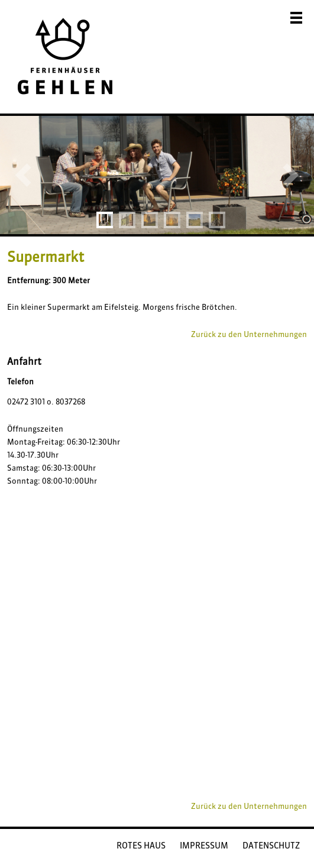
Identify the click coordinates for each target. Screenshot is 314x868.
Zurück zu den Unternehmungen (249, 334)
